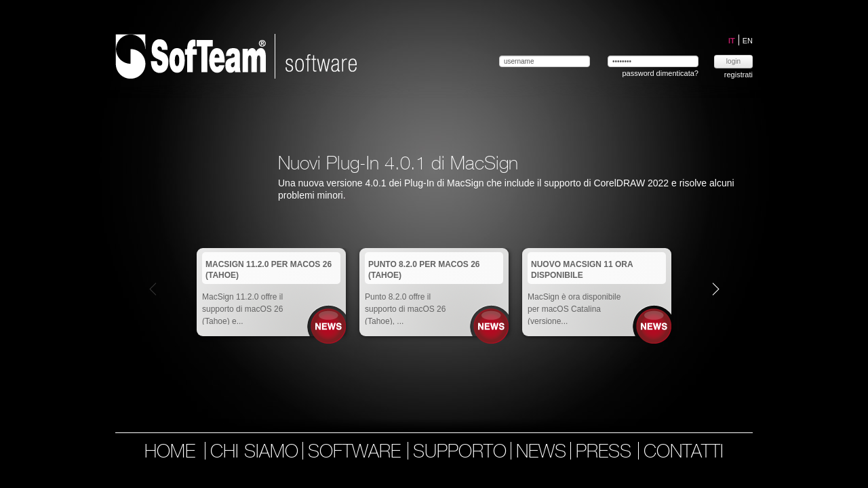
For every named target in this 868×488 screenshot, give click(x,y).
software (357, 453)
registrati (738, 75)
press (606, 453)
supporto (460, 453)
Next (716, 289)
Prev (153, 289)
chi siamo (254, 453)
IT (733, 41)
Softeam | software (236, 56)
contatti (684, 453)
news (541, 453)
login (733, 61)
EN (748, 41)
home (170, 453)
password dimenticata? (660, 73)
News (329, 326)
